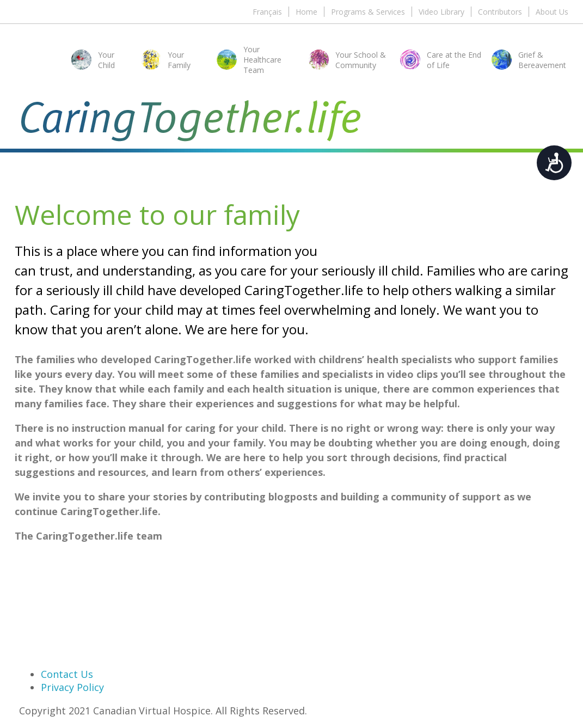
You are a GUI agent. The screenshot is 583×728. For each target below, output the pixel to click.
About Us (552, 12)
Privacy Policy (72, 687)
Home (306, 12)
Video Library (441, 12)
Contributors (500, 12)
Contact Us (67, 674)
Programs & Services (368, 12)
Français (267, 12)
